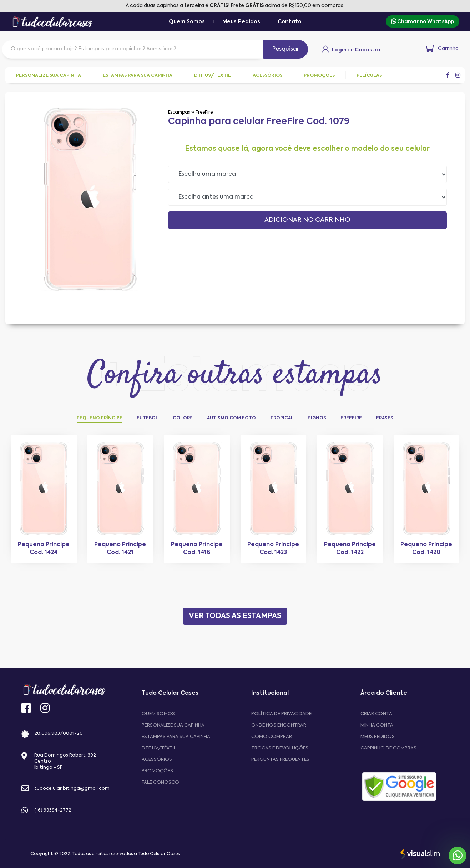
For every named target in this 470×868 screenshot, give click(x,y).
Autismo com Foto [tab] (231, 418)
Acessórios (157, 760)
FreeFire (204, 113)
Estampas (179, 113)
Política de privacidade (281, 714)
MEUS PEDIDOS (378, 737)
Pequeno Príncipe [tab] (100, 418)
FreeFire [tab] (351, 418)
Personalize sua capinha (173, 725)
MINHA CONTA (377, 725)
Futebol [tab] (148, 418)
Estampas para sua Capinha (176, 737)
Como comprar (272, 737)
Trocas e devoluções (280, 748)
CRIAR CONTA (376, 714)
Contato (290, 22)
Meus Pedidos (241, 22)
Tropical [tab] (282, 418)
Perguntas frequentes (280, 760)
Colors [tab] (183, 418)
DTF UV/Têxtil (159, 748)
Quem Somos (187, 22)
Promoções (157, 771)
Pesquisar (286, 49)
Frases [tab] (385, 418)
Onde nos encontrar (279, 725)
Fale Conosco (160, 782)
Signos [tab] (317, 418)
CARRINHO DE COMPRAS (388, 748)
